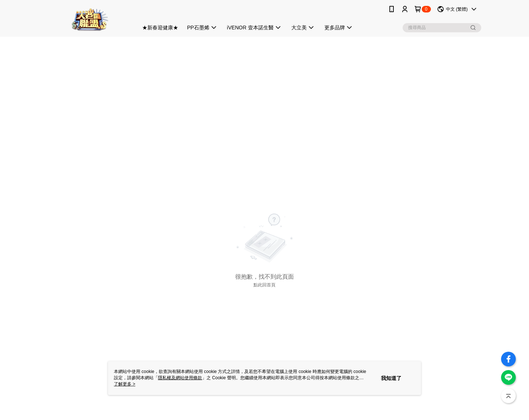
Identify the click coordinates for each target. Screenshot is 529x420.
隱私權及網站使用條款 (180, 378)
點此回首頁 (264, 285)
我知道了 (391, 378)
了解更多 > (125, 384)
